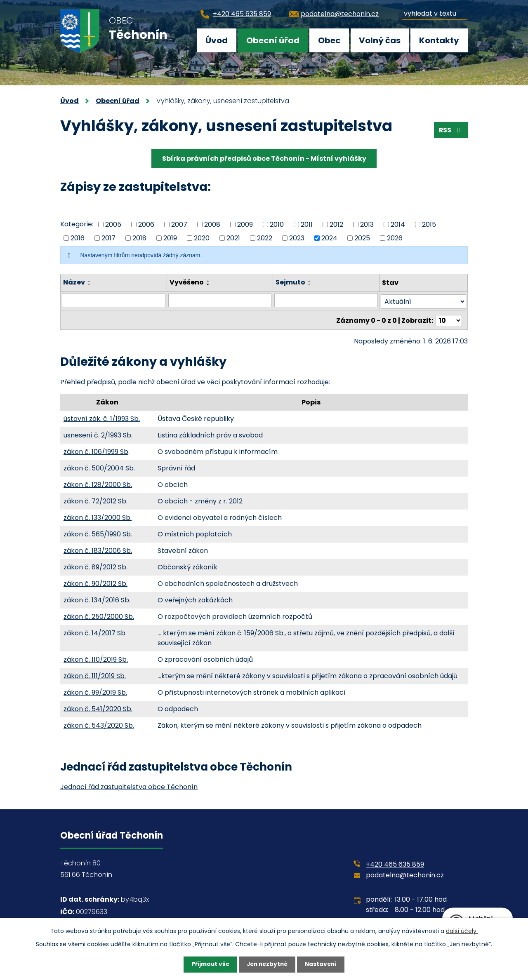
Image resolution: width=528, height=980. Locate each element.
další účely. (462, 931)
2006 (146, 224)
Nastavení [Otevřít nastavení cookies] (323, 964)
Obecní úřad (273, 40)
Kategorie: (77, 224)
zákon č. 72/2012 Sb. (95, 499)
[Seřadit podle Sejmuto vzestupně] (310, 281)
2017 (108, 238)
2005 (113, 224)
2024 (329, 238)
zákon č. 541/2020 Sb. (98, 706)
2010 (277, 224)
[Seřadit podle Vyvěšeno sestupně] (208, 284)
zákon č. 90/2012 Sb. (95, 581)
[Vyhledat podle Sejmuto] (326, 300)
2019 (170, 238)
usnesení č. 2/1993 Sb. (98, 433)
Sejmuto (291, 282)
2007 (179, 224)
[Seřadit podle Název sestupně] (90, 284)
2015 (429, 224)
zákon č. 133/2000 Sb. (98, 515)
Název (74, 282)
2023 (297, 238)
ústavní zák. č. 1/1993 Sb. (102, 416)
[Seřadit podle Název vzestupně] (90, 281)
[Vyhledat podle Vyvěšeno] (220, 300)
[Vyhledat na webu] (435, 12)
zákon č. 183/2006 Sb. (98, 548)
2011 (307, 224)
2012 (336, 224)
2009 (245, 224)
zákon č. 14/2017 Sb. (95, 631)
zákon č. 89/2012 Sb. (95, 565)
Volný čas (380, 40)
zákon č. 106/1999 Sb (96, 449)
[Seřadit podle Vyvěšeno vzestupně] (208, 281)
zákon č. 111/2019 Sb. (95, 673)
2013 (367, 224)
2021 (233, 238)
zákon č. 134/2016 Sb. (97, 598)
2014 (398, 224)
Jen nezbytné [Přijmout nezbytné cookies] (267, 964)
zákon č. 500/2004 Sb (99, 466)
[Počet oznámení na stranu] (449, 318)
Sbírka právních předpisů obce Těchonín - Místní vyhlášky (264, 159)
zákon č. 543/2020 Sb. (99, 723)
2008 (212, 224)
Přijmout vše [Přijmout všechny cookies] (209, 964)
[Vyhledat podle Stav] (423, 300)
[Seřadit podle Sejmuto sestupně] (310, 284)
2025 (362, 238)
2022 (265, 238)
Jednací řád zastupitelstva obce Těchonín (129, 784)
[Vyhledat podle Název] (114, 300)
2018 (139, 238)
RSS (450, 130)
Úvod (217, 40)
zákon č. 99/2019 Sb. (95, 690)
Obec (329, 40)
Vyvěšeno (187, 282)
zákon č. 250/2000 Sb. (99, 614)
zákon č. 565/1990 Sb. (98, 532)
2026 (395, 238)
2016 (78, 238)
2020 (202, 238)
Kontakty (439, 40)
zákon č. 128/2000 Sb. (98, 482)
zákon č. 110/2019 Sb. (96, 657)
